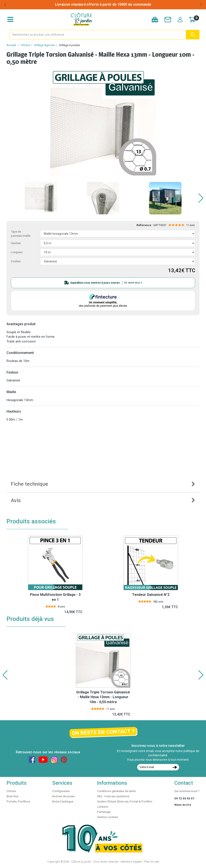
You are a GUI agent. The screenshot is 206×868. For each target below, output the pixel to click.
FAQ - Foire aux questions (113, 796)
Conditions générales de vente (116, 791)
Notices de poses (63, 796)
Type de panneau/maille (21, 234)
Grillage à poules (69, 45)
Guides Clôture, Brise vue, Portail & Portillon (125, 801)
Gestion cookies (107, 817)
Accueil (11, 45)
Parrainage (104, 812)
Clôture (25, 45)
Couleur (16, 261)
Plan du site (152, 862)
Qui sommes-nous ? (187, 791)
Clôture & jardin (81, 862)
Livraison (103, 807)
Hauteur (16, 243)
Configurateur (61, 791)
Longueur (17, 252)
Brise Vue (12, 796)
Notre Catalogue (63, 801)
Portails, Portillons (18, 801)
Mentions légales (131, 862)
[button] (201, 198)
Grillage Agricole (44, 45)
